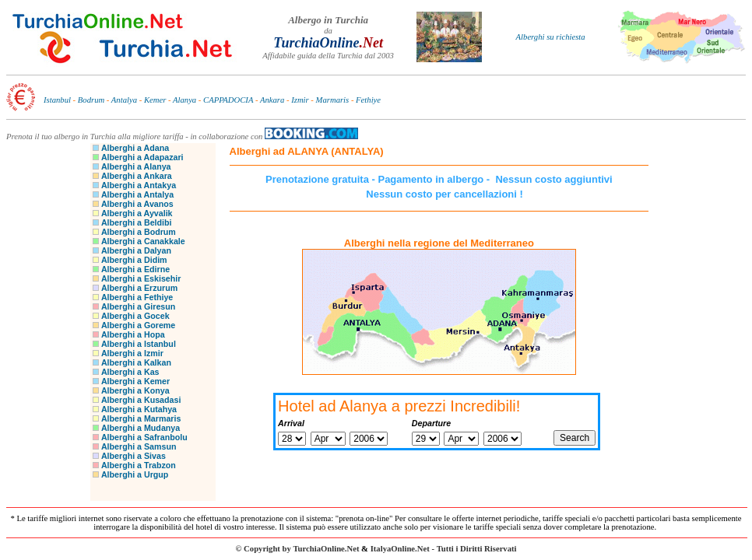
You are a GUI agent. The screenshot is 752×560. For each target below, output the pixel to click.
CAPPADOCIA (228, 100)
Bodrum (91, 100)
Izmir (300, 100)
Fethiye (368, 100)
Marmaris (333, 100)
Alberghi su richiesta (551, 37)
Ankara (272, 100)
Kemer (155, 100)
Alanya (184, 100)
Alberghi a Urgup (135, 474)
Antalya (124, 100)
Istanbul (57, 100)
